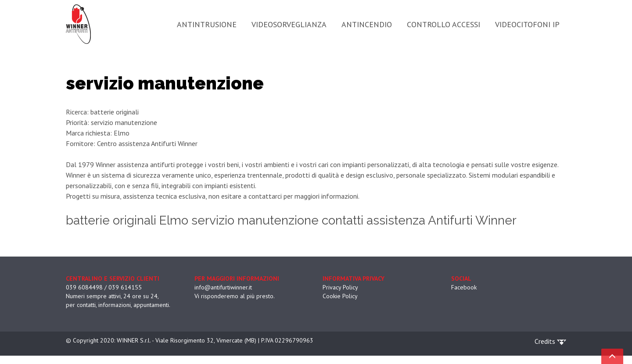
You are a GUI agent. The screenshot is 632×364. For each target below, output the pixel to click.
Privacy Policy (340, 287)
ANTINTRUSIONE (207, 24)
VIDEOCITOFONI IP (527, 24)
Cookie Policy (340, 296)
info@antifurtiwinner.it (223, 287)
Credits (550, 341)
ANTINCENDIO (367, 24)
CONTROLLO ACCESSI (443, 24)
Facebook (464, 287)
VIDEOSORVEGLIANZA (289, 24)
